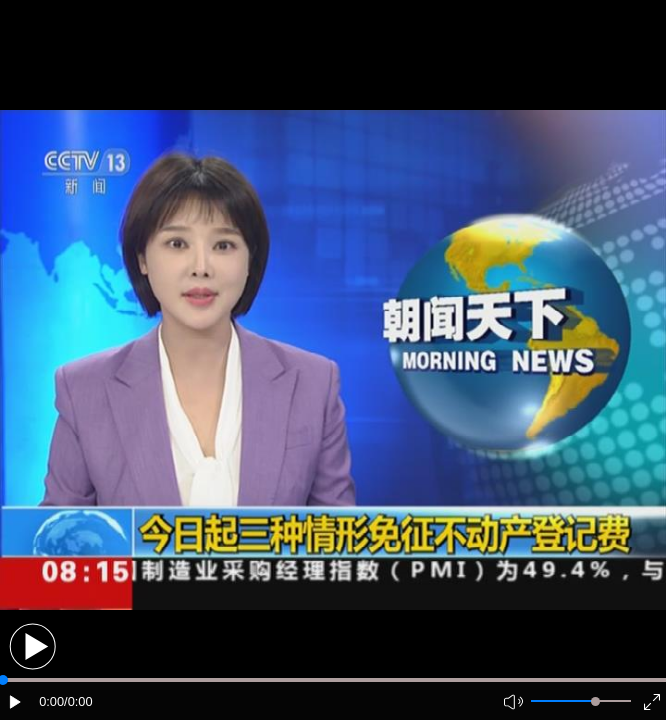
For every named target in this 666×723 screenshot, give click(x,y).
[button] (32, 646)
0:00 (51, 701)
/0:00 (78, 701)
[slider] (595, 701)
